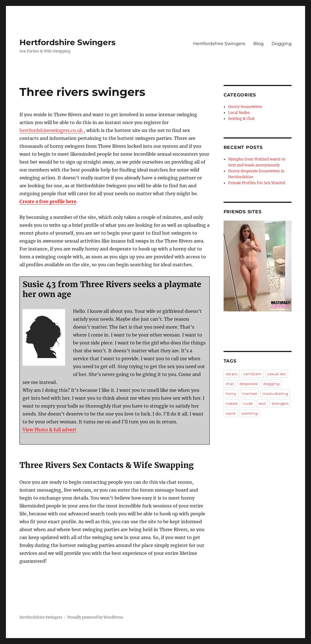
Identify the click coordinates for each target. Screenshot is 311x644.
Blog (258, 44)
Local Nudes (239, 113)
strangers (280, 403)
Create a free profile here (48, 201)
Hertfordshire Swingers (68, 42)
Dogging (282, 44)
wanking (250, 413)
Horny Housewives (245, 107)
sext (262, 403)
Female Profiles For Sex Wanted (257, 183)
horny (231, 394)
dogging (271, 384)
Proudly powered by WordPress (95, 617)
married (249, 394)
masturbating (275, 394)
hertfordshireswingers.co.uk (52, 130)
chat (230, 384)
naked (231, 403)
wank (231, 413)
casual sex (277, 374)
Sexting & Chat (241, 119)
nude (248, 403)
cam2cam (252, 374)
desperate (249, 384)
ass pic (232, 374)
